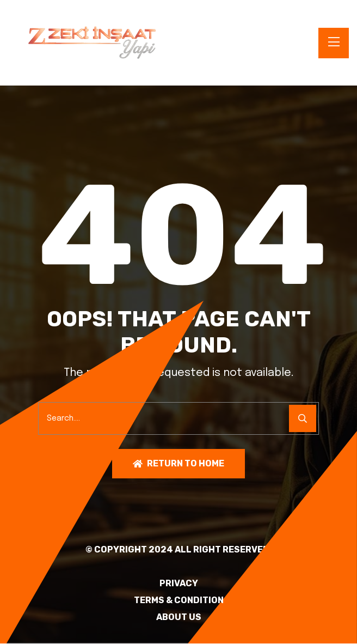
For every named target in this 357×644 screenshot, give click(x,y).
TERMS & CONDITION (179, 601)
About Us (179, 618)
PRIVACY (179, 584)
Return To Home (178, 464)
